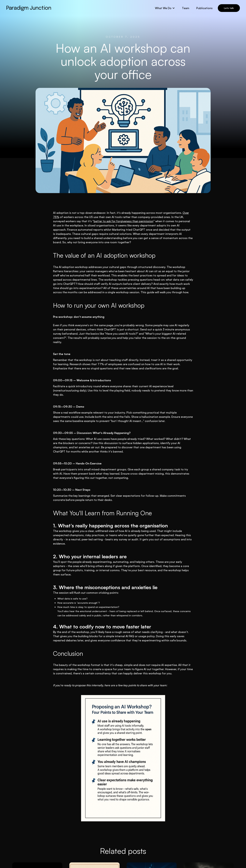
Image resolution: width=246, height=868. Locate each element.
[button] (165, 8)
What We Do (163, 8)
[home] (29, 8)
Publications (204, 8)
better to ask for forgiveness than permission (124, 221)
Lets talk (229, 8)
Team (186, 8)
